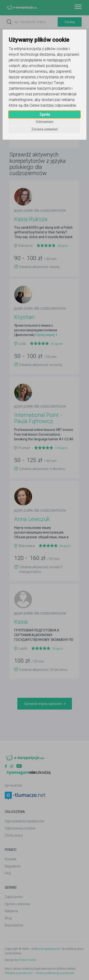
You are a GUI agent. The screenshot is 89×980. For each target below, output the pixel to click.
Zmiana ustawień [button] (44, 129)
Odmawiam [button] (44, 122)
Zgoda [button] (45, 114)
